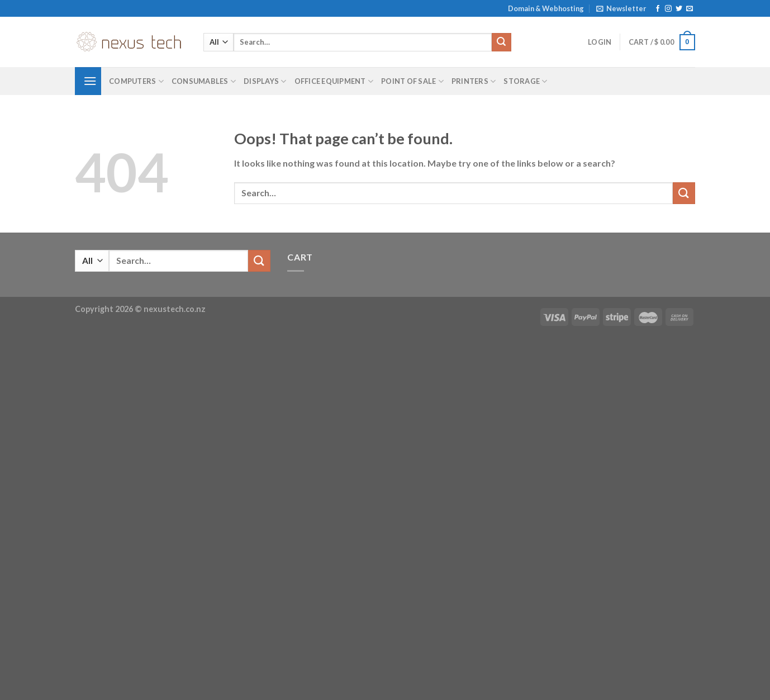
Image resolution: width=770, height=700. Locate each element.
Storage (525, 81)
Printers (474, 81)
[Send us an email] (690, 9)
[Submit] (501, 42)
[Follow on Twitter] (679, 9)
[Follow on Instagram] (668, 9)
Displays (265, 81)
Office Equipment (334, 81)
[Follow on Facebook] (658, 9)
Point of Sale (412, 81)
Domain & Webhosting (546, 8)
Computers (136, 81)
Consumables (204, 81)
